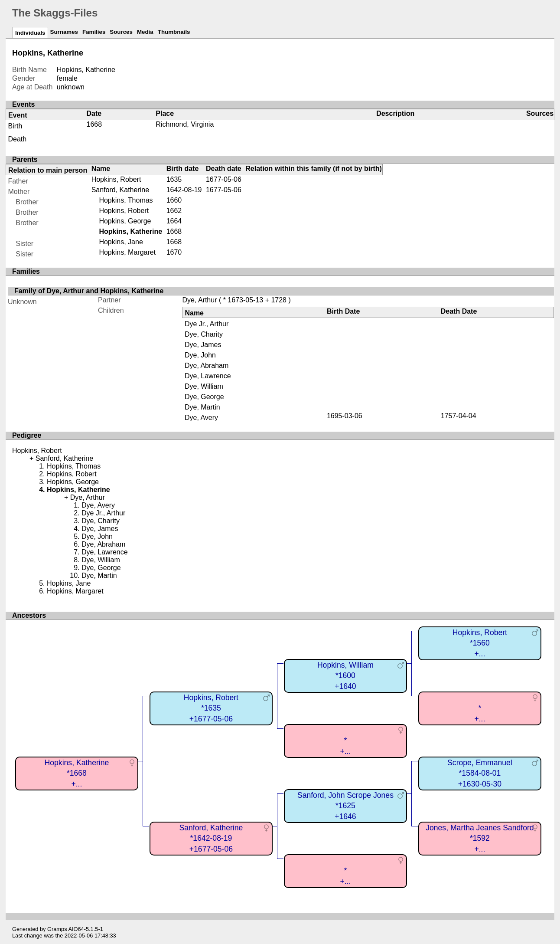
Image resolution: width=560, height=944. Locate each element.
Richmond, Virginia (185, 124)
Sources (121, 32)
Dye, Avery (201, 418)
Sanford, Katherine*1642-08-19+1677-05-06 (211, 838)
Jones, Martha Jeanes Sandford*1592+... (480, 838)
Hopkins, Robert (116, 179)
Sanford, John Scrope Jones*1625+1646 (345, 806)
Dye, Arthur (199, 300)
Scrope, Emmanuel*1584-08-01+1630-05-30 (480, 773)
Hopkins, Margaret (127, 252)
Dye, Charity (204, 334)
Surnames (64, 32)
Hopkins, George (125, 221)
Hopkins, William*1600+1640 (345, 676)
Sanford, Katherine (120, 190)
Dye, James (203, 345)
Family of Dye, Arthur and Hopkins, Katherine (89, 291)
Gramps (57, 929)
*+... (480, 713)
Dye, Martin (202, 407)
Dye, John (200, 355)
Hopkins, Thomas (126, 200)
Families (94, 32)
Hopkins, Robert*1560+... (480, 643)
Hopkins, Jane (121, 242)
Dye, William (204, 386)
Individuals (30, 33)
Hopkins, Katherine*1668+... (77, 773)
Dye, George (204, 397)
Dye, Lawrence (208, 376)
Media (145, 32)
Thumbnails (174, 32)
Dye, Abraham (207, 365)
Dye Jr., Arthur (207, 324)
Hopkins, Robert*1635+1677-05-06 (211, 708)
